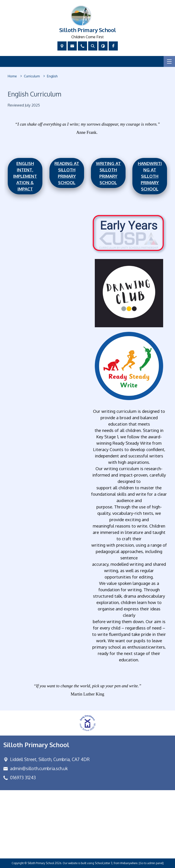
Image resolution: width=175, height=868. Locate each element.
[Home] (12, 76)
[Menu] (169, 61)
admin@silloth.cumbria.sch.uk (39, 768)
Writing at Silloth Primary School (108, 173)
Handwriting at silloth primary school (150, 176)
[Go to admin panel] (151, 863)
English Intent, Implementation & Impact (25, 176)
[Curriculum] (32, 76)
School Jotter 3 (104, 863)
